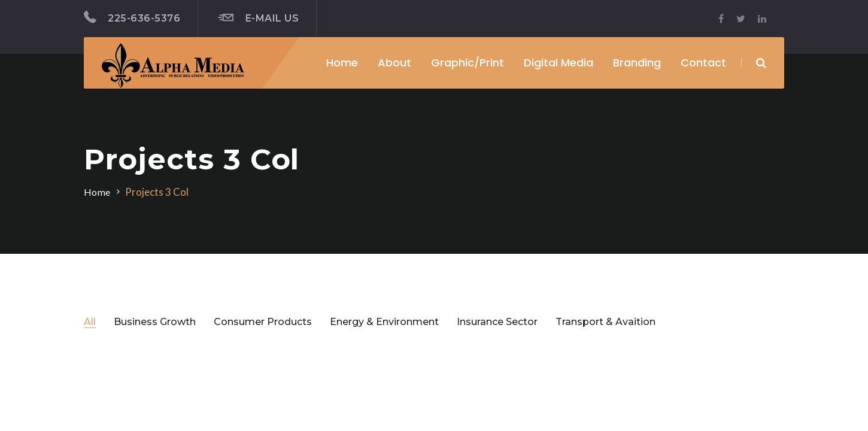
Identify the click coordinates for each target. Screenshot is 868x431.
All (90, 322)
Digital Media (559, 63)
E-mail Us (258, 18)
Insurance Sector (497, 322)
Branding (637, 63)
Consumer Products (263, 322)
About (394, 63)
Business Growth (155, 322)
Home (342, 63)
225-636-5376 (132, 17)
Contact (703, 63)
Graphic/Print (468, 63)
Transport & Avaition (606, 322)
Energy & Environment (384, 322)
